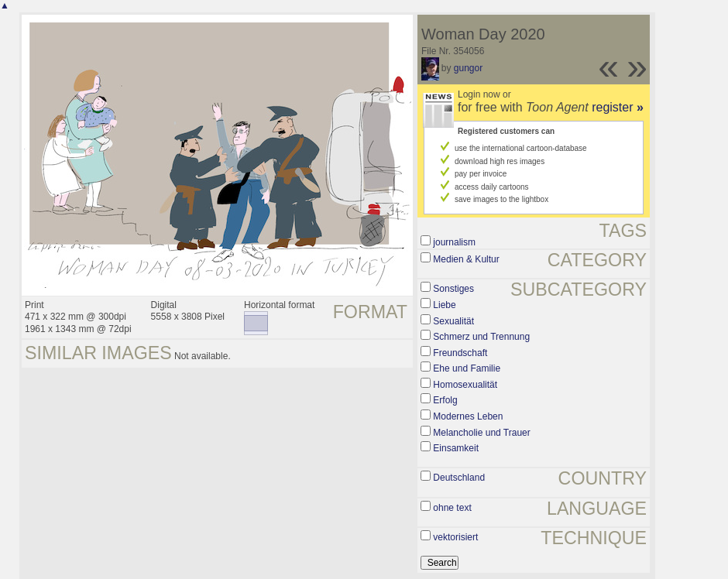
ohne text (452, 508)
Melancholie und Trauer (481, 433)
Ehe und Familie (467, 368)
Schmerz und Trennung (481, 337)
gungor (468, 68)
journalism (454, 242)
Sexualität (453, 321)
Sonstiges (453, 289)
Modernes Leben (468, 416)
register (618, 107)
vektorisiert (455, 537)
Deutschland (459, 478)
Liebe (444, 305)
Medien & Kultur (466, 259)
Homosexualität (465, 385)
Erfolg (445, 400)
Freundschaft (460, 353)
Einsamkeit (456, 448)
